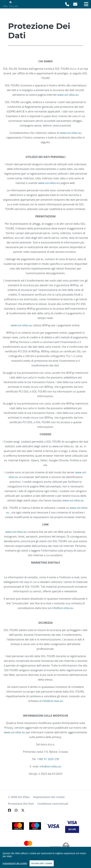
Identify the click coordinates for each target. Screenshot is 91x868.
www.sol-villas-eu (71, 133)
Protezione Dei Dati (21, 804)
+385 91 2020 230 (48, 759)
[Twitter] (24, 810)
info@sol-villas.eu (63, 608)
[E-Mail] (75, 4)
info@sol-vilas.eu (53, 701)
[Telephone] (67, 4)
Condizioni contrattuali (53, 804)
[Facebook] (11, 810)
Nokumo (52, 861)
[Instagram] (17, 810)
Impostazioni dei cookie (49, 797)
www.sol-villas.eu (68, 95)
